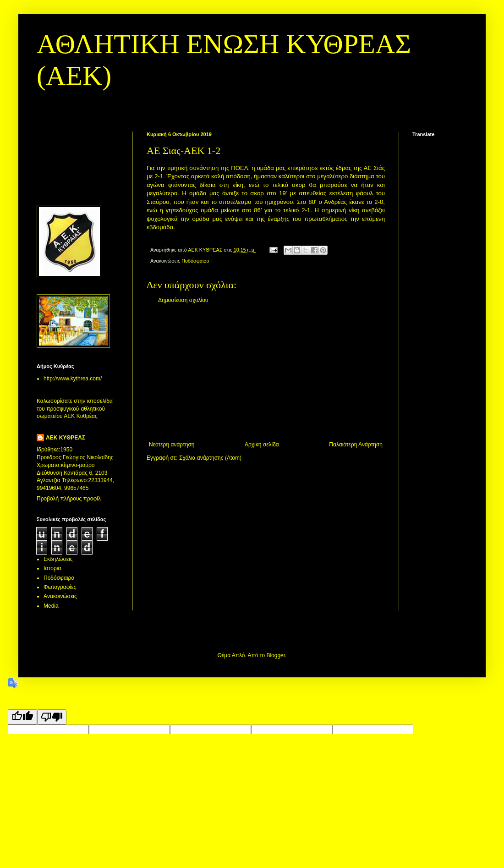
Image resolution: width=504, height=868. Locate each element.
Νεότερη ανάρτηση (172, 445)
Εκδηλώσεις (58, 559)
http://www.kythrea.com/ (73, 379)
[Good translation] (22, 717)
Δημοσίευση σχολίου (183, 300)
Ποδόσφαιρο (195, 261)
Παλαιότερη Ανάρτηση (356, 445)
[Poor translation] (52, 717)
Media (51, 606)
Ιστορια (52, 568)
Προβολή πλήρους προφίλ (69, 499)
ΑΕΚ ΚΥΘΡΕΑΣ (66, 438)
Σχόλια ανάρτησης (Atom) (210, 458)
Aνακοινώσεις (60, 596)
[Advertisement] (266, 373)
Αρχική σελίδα (262, 445)
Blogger (276, 655)
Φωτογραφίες (60, 587)
